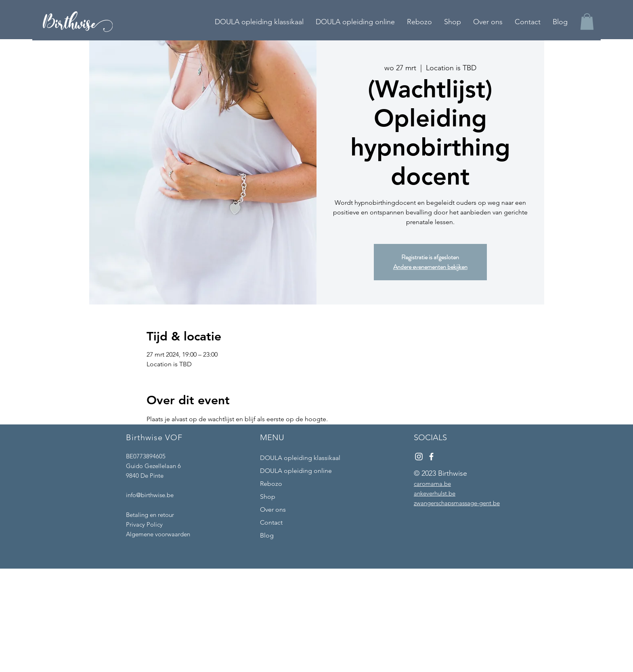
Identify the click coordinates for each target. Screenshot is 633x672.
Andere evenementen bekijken (430, 267)
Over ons (273, 509)
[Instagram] (419, 457)
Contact (271, 522)
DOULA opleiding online (296, 471)
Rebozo (271, 484)
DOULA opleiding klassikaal (300, 458)
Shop (268, 497)
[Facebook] (431, 457)
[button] (587, 22)
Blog (267, 535)
